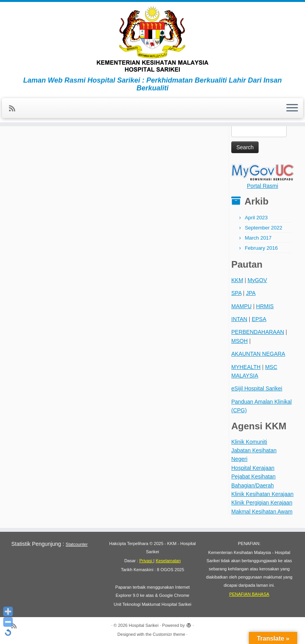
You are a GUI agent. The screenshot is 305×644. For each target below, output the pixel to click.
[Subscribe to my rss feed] (15, 109)
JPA (251, 293)
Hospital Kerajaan (253, 468)
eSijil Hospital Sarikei (257, 388)
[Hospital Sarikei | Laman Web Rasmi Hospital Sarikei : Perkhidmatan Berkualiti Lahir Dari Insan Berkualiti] (152, 39)
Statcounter (76, 544)
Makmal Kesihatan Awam (262, 512)
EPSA (259, 319)
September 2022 (264, 228)
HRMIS (265, 306)
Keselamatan (168, 561)
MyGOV (257, 280)
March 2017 (258, 238)
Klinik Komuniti (249, 442)
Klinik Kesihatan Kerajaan (262, 494)
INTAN (239, 319)
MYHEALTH (246, 367)
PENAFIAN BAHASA (249, 594)
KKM (237, 280)
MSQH (239, 341)
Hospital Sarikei (144, 625)
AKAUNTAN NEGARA (258, 354)
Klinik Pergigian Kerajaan (262, 503)
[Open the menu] (292, 108)
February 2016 (262, 248)
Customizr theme (169, 634)
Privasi (146, 561)
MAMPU (241, 306)
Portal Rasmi (262, 186)
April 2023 (256, 218)
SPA (236, 293)
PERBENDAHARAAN (258, 332)
